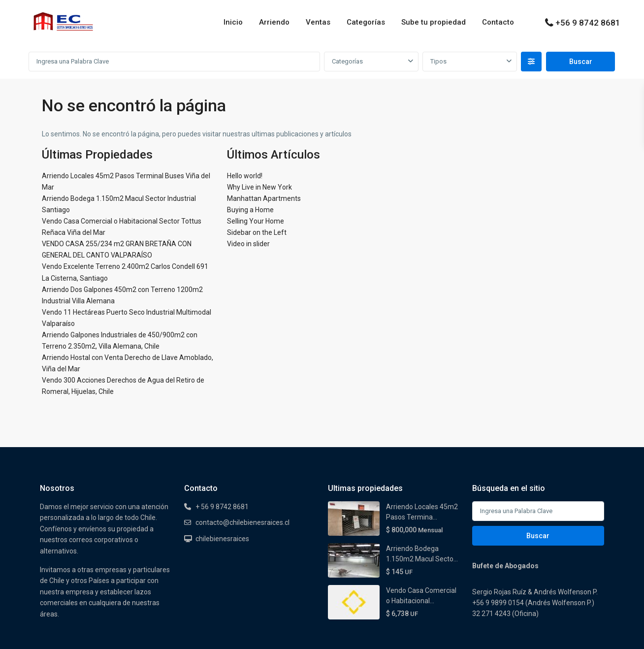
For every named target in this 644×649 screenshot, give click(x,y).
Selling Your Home (256, 221)
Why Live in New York (259, 187)
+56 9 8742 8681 (588, 23)
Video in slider (248, 244)
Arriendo (274, 22)
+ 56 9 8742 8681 (222, 507)
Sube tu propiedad (434, 22)
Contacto (498, 22)
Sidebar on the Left (257, 232)
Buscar (538, 536)
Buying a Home (250, 210)
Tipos (438, 61)
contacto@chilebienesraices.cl (242, 522)
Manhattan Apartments (264, 198)
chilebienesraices (222, 539)
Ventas (318, 22)
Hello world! (245, 176)
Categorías (366, 22)
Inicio (233, 22)
